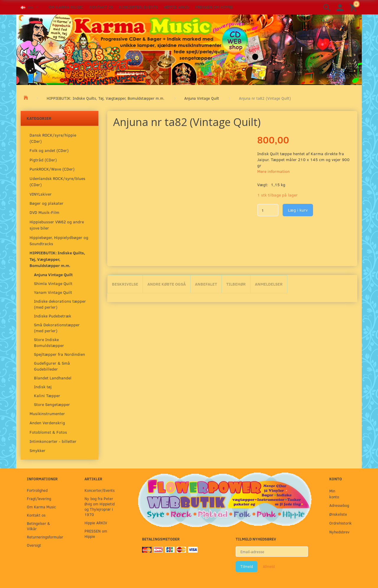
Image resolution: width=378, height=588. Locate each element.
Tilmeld (247, 566)
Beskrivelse (125, 284)
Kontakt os (101, 7)
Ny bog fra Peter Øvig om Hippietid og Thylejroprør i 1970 (100, 506)
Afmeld (269, 566)
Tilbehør (236, 284)
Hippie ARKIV (177, 7)
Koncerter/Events (139, 7)
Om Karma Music (66, 7)
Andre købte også (167, 284)
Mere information (273, 171)
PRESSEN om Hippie (214, 7)
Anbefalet (206, 284)
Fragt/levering (39, 498)
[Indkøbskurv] (354, 7)
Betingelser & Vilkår (38, 526)
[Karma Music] (189, 49)
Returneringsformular (44, 537)
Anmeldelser (269, 284)
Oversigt (34, 545)
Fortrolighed (37, 490)
